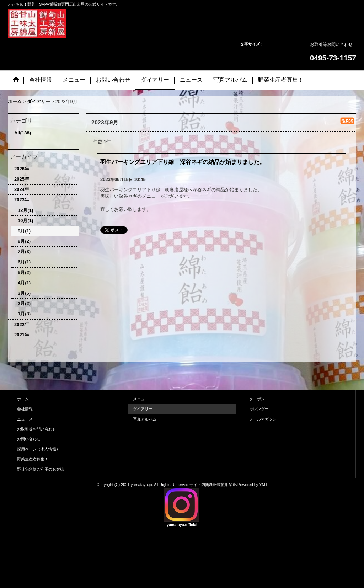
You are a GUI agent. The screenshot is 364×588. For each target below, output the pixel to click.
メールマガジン (263, 419)
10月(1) (25, 221)
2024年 (22, 189)
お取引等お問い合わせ (331, 44)
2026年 (22, 169)
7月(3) (24, 252)
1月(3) (24, 314)
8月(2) (24, 241)
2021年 (22, 335)
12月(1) (25, 210)
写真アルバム (145, 419)
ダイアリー (143, 409)
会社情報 (25, 409)
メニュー (141, 399)
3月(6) (24, 293)
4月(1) (24, 283)
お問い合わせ (29, 439)
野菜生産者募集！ (33, 459)
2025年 (22, 179)
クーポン (257, 399)
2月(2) (24, 303)
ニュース (25, 419)
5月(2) (24, 272)
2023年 (22, 200)
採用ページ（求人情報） (39, 449)
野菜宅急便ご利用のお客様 (41, 469)
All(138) (23, 133)
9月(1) (24, 231)
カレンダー (259, 409)
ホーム (23, 399)
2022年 (22, 324)
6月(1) (24, 262)
